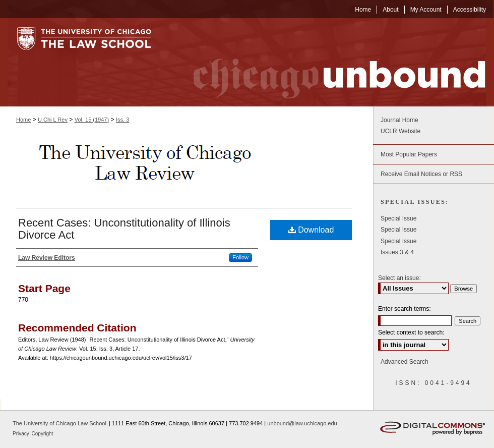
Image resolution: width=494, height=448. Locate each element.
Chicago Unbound (330, 62)
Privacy (22, 434)
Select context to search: (411, 332)
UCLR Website (400, 131)
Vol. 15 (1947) (92, 120)
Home (23, 120)
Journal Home (399, 120)
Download (311, 230)
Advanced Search (405, 362)
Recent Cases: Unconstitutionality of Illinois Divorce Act (124, 229)
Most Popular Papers (409, 154)
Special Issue (398, 218)
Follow (240, 257)
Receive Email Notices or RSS (421, 174)
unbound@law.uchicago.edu (302, 423)
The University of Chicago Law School (59, 423)
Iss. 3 (122, 120)
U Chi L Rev (53, 120)
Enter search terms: (405, 309)
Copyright (43, 434)
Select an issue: (399, 278)
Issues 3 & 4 (397, 252)
